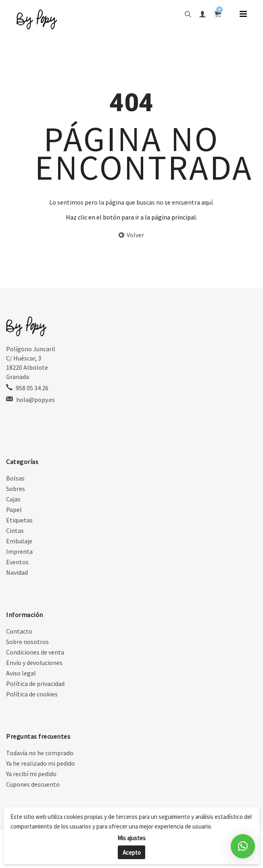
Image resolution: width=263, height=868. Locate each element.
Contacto (19, 631)
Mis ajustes (131, 838)
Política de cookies (32, 694)
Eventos (17, 562)
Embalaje (19, 541)
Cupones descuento (33, 784)
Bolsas (15, 478)
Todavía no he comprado (40, 753)
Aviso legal (21, 673)
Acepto (132, 852)
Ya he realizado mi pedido (41, 763)
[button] (243, 846)
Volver (131, 235)
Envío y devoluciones (34, 663)
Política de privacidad (35, 684)
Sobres (16, 489)
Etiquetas (19, 520)
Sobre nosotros (27, 642)
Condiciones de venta (35, 652)
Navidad (17, 572)
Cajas (13, 499)
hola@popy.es (35, 400)
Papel (14, 510)
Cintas (15, 530)
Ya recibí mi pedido (31, 774)
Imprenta (19, 551)
